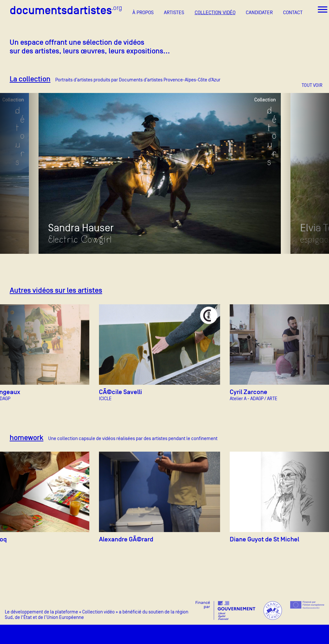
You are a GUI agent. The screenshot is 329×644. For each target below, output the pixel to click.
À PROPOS (143, 13)
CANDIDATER (259, 13)
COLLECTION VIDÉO (215, 13)
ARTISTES (174, 13)
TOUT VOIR (312, 85)
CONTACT (293, 13)
